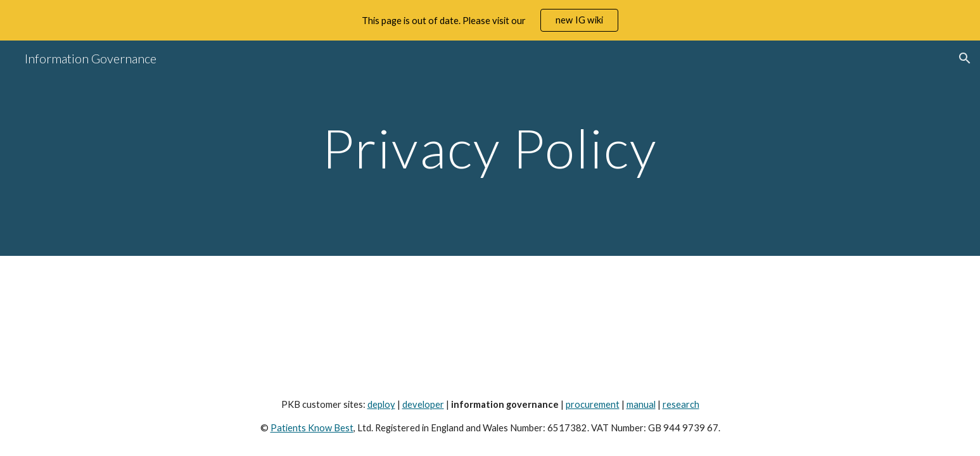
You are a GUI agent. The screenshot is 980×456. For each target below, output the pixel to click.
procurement (593, 404)
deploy (381, 404)
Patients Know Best (312, 428)
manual (641, 404)
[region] (490, 20)
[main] (490, 148)
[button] (965, 58)
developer (423, 404)
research (681, 404)
